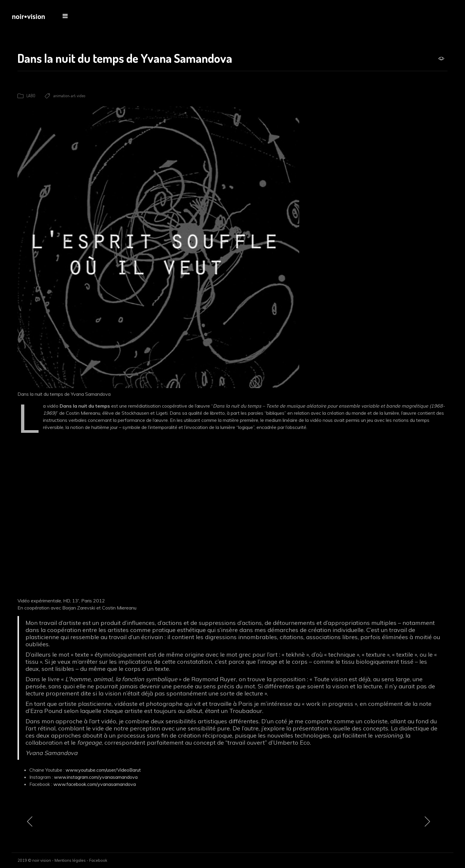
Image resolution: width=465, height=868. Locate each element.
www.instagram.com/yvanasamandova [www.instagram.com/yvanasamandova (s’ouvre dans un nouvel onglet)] (96, 777)
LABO (31, 96)
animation (61, 96)
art (73, 96)
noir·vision (42, 860)
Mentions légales (70, 860)
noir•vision (28, 17)
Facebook (98, 860)
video (81, 96)
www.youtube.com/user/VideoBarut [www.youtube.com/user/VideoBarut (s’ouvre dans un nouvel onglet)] (103, 770)
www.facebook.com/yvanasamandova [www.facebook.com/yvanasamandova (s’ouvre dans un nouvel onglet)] (95, 784)
